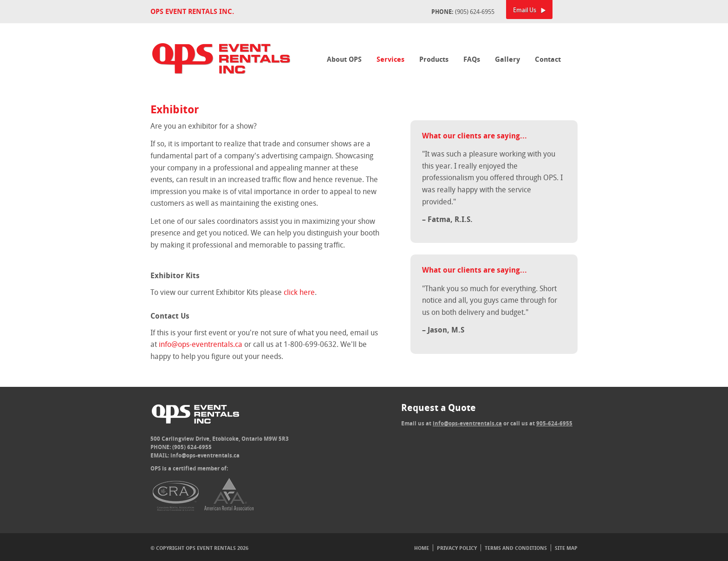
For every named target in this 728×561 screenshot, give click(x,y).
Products (434, 59)
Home (422, 548)
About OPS (344, 59)
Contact (548, 59)
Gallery (507, 59)
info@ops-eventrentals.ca (201, 344)
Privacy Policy (457, 548)
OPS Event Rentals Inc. (192, 11)
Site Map (566, 548)
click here (299, 292)
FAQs (472, 59)
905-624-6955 (554, 423)
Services (390, 59)
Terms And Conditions (516, 548)
